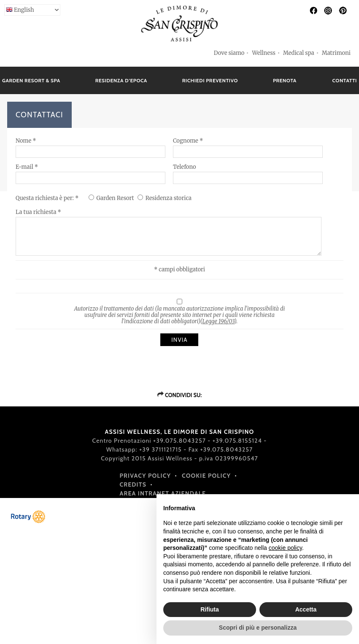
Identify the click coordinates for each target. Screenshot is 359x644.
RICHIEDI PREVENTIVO (210, 80)
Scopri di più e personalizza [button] (258, 628)
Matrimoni (336, 53)
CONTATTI (345, 80)
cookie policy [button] (285, 548)
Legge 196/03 (219, 321)
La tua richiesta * (38, 212)
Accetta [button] (306, 609)
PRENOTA (285, 80)
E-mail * (27, 167)
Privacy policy (146, 476)
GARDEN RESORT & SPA (31, 80)
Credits (133, 484)
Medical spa (299, 53)
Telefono (185, 167)
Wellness (263, 53)
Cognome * (188, 141)
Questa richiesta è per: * (48, 198)
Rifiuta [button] (210, 609)
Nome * (26, 141)
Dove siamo (229, 53)
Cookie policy (206, 476)
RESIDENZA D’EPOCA (121, 80)
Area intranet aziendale (163, 493)
